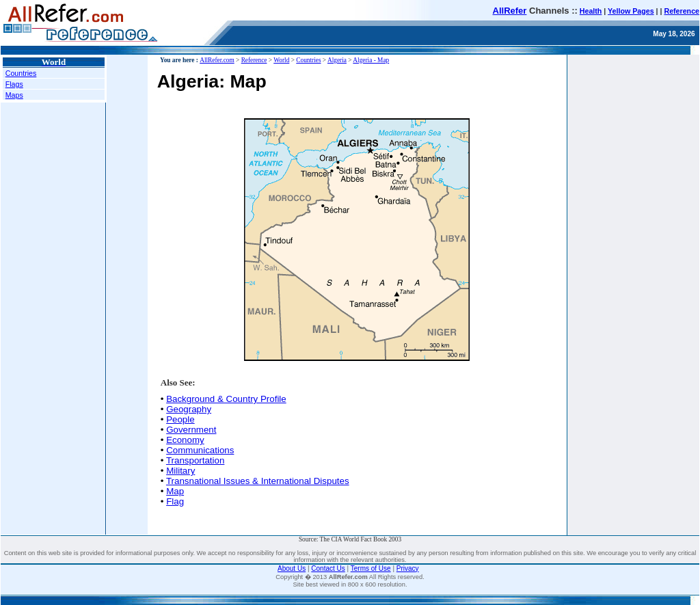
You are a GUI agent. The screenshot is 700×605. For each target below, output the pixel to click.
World (281, 60)
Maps (14, 95)
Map (175, 491)
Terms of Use (371, 568)
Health (591, 11)
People (180, 419)
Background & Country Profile (226, 399)
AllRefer (510, 11)
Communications (200, 450)
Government (191, 430)
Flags (14, 84)
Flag (175, 501)
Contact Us (328, 568)
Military (180, 471)
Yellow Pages (631, 11)
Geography (189, 409)
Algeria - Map (371, 60)
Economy (185, 440)
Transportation (195, 460)
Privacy (408, 568)
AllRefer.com (217, 60)
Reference (682, 11)
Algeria (337, 60)
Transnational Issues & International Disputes (258, 481)
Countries (21, 73)
